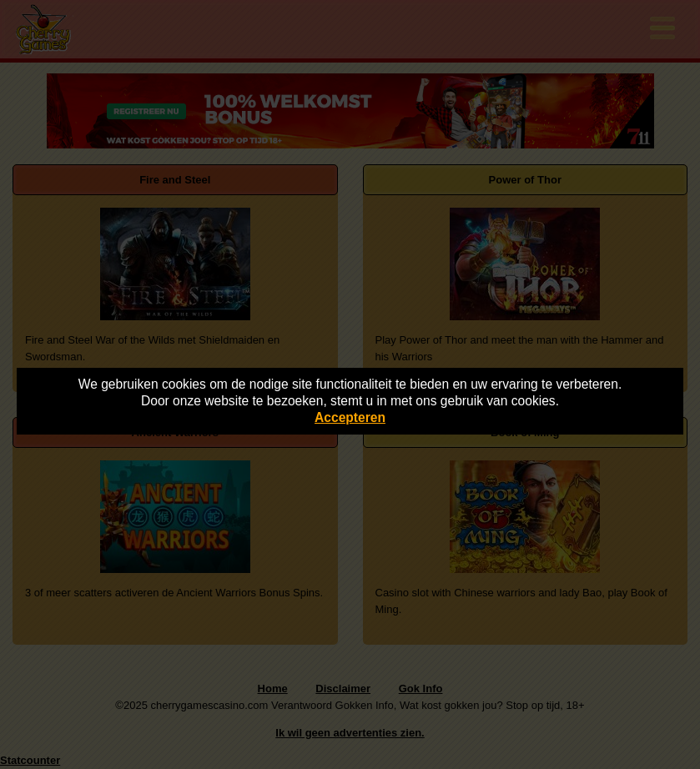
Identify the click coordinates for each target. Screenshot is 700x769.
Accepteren (350, 417)
